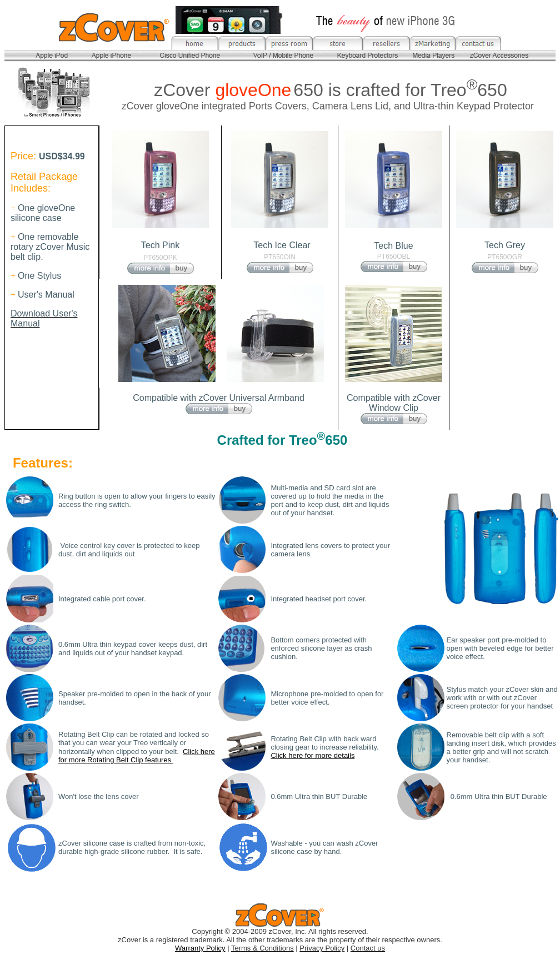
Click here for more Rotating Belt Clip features (137, 756)
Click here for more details (312, 755)
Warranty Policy (200, 948)
